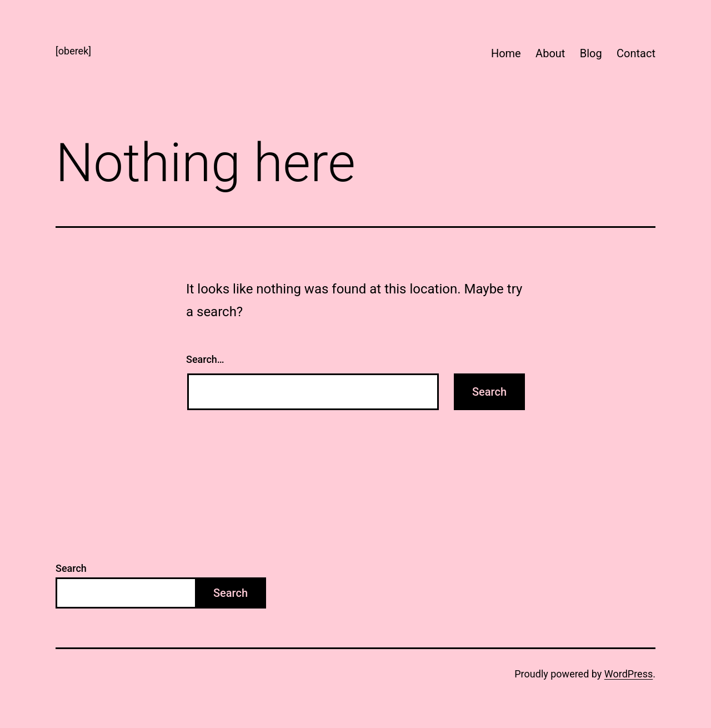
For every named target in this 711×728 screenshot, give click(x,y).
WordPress (629, 674)
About (550, 53)
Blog (591, 53)
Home (506, 53)
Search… (205, 359)
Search (71, 568)
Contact (636, 53)
